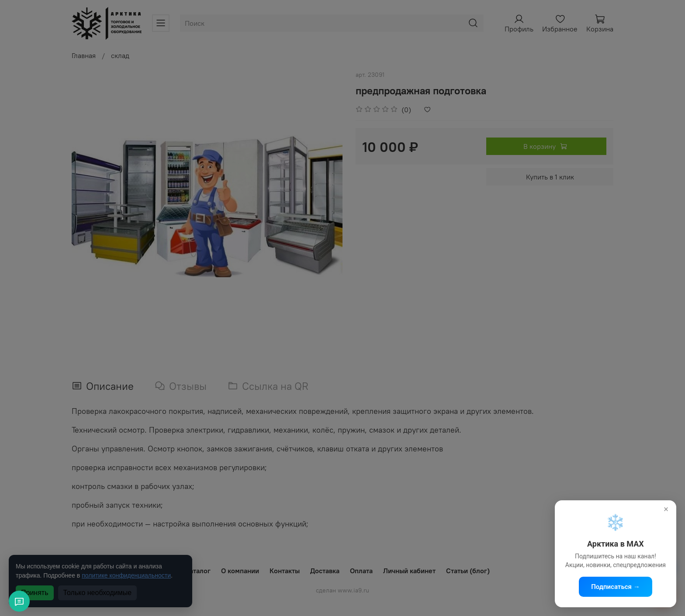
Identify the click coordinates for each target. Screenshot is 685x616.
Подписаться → (616, 587)
